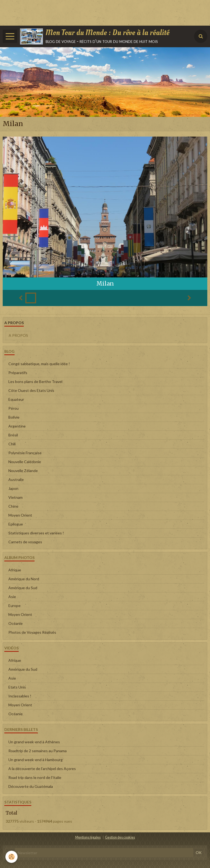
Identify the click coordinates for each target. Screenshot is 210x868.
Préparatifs (18, 373)
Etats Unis (17, 687)
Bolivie (14, 417)
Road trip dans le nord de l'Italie (35, 777)
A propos (18, 335)
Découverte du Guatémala (31, 786)
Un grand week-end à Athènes (34, 742)
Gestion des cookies (120, 837)
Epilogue (16, 524)
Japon (13, 488)
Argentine (17, 426)
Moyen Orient (20, 515)
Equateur (16, 399)
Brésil (13, 435)
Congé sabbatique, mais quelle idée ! (39, 364)
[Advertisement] (98, 12)
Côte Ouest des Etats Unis (31, 390)
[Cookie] (11, 857)
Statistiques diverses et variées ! (36, 533)
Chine (13, 506)
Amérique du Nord (24, 579)
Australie (16, 479)
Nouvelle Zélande (23, 471)
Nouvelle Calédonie (25, 462)
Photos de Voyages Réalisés (32, 632)
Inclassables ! (20, 696)
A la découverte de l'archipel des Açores (42, 769)
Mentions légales (88, 837)
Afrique (15, 570)
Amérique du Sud (23, 588)
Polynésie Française (25, 453)
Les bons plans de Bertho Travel (35, 382)
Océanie (16, 623)
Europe (14, 606)
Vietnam (16, 497)
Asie (12, 597)
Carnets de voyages (25, 542)
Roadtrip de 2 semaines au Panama (38, 751)
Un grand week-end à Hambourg (35, 760)
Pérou (13, 408)
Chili (12, 444)
